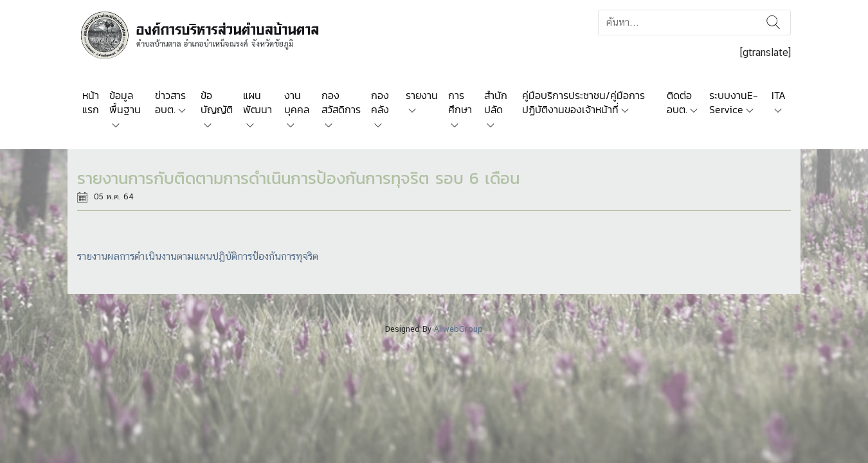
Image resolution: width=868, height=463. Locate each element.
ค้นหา (773, 23)
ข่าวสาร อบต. (170, 102)
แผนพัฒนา (258, 102)
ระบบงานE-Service (734, 102)
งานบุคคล (297, 102)
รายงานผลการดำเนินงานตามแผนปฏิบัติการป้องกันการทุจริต (198, 256)
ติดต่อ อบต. (679, 102)
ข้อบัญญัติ (217, 102)
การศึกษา (460, 102)
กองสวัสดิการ (341, 102)
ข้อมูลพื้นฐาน (125, 102)
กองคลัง (380, 102)
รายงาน (422, 95)
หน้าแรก (91, 102)
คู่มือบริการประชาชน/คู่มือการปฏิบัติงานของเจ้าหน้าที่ (583, 102)
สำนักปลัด (496, 102)
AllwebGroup (458, 329)
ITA (779, 95)
